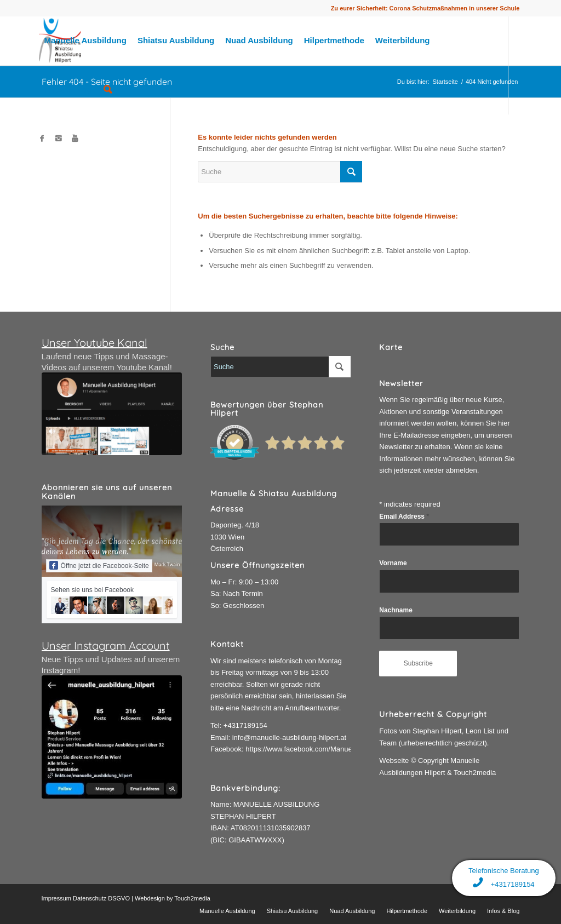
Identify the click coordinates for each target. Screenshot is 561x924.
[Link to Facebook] (42, 139)
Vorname (393, 563)
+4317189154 (245, 725)
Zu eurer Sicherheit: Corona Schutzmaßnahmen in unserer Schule (425, 8)
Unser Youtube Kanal (95, 343)
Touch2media (192, 898)
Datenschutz (90, 898)
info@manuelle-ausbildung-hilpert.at (289, 738)
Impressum (56, 898)
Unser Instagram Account (106, 645)
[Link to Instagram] (59, 139)
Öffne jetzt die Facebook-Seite (99, 565)
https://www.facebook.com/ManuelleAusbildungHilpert (330, 749)
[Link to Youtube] (75, 139)
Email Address (404, 516)
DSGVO (119, 898)
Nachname (396, 610)
